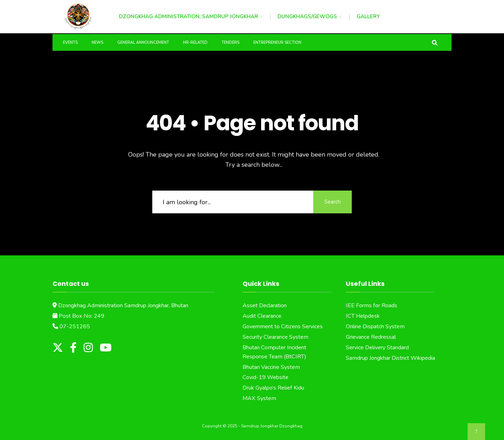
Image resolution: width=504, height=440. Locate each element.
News (97, 43)
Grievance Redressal (371, 337)
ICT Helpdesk (363, 316)
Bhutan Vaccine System (271, 367)
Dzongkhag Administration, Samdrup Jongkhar (188, 16)
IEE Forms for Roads (372, 305)
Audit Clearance (262, 316)
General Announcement (143, 43)
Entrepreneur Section (277, 43)
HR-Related (195, 43)
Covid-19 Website (265, 377)
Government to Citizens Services (283, 326)
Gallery (368, 16)
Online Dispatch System (375, 326)
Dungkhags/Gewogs (307, 16)
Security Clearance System (275, 337)
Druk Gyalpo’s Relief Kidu (273, 388)
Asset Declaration (265, 305)
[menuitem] (195, 15)
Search (332, 202)
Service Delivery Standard (377, 348)
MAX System (259, 398)
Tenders (230, 43)
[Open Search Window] (435, 42)
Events (70, 43)
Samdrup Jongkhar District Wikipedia (390, 358)
